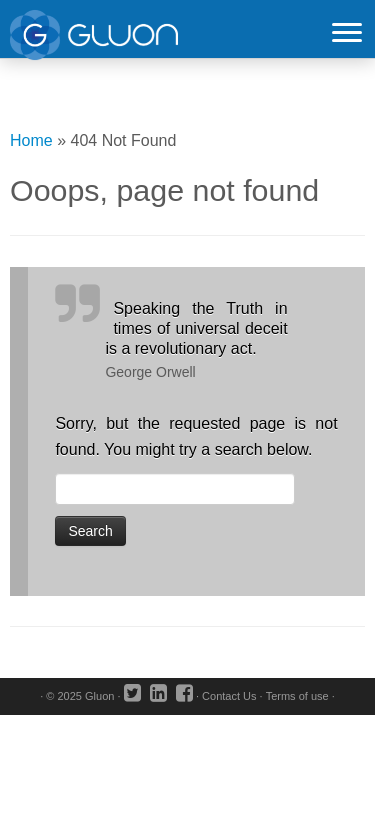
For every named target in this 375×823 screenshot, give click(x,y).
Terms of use (297, 696)
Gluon (99, 696)
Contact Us (229, 696)
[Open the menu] (347, 34)
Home (31, 140)
